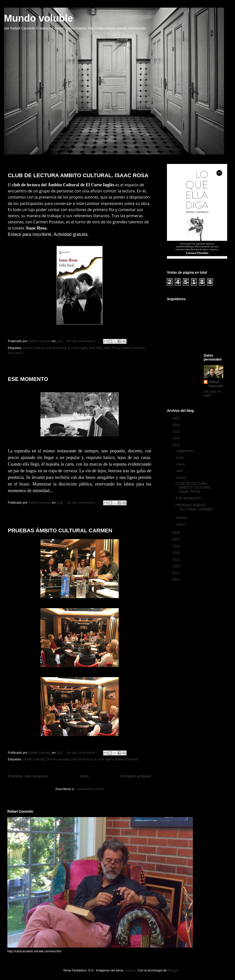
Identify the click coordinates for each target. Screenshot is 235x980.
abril (180, 471)
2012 (177, 573)
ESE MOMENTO (28, 379)
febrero (182, 518)
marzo (182, 478)
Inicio (84, 776)
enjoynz (130, 970)
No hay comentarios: (82, 341)
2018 (177, 533)
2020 (177, 438)
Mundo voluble (38, 18)
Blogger (173, 970)
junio (180, 457)
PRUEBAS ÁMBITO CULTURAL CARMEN (60, 530)
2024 (177, 425)
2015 (177, 553)
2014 (177, 560)
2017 (177, 539)
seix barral (15, 353)
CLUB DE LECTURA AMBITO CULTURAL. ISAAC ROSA (78, 175)
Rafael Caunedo (133, 348)
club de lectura (56, 348)
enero (181, 524)
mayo (181, 464)
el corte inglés (78, 348)
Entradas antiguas (136, 776)
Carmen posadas (57, 759)
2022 (177, 431)
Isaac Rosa (111, 348)
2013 (177, 566)
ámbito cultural (33, 348)
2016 (177, 546)
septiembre (185, 451)
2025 (177, 418)
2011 (177, 579)
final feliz (95, 348)
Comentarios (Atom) (90, 789)
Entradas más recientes (28, 776)
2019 (177, 445)
